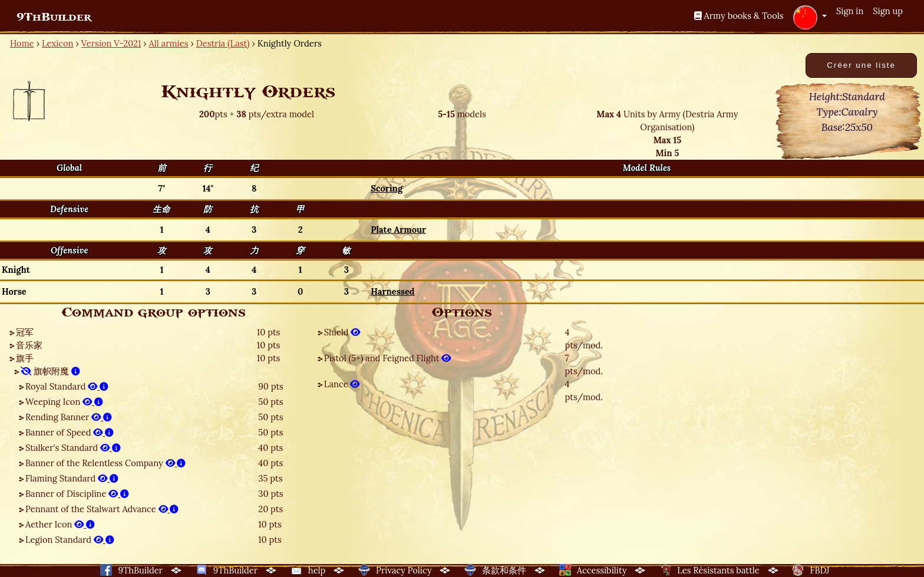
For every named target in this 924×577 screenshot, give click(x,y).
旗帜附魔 (50, 371)
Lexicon (57, 43)
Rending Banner (69, 417)
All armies (169, 43)
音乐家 (29, 345)
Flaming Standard (72, 478)
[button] (810, 17)
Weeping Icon (64, 402)
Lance (342, 384)
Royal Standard (67, 386)
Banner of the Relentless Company (105, 463)
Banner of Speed (70, 432)
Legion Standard (70, 540)
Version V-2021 (111, 43)
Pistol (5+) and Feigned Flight (388, 358)
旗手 (25, 358)
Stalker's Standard (73, 448)
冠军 (25, 332)
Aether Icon (60, 524)
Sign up (888, 11)
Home (22, 43)
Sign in (850, 11)
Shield (342, 332)
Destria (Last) (223, 43)
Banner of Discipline (77, 494)
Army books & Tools (739, 16)
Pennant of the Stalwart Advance (102, 509)
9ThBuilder (54, 17)
